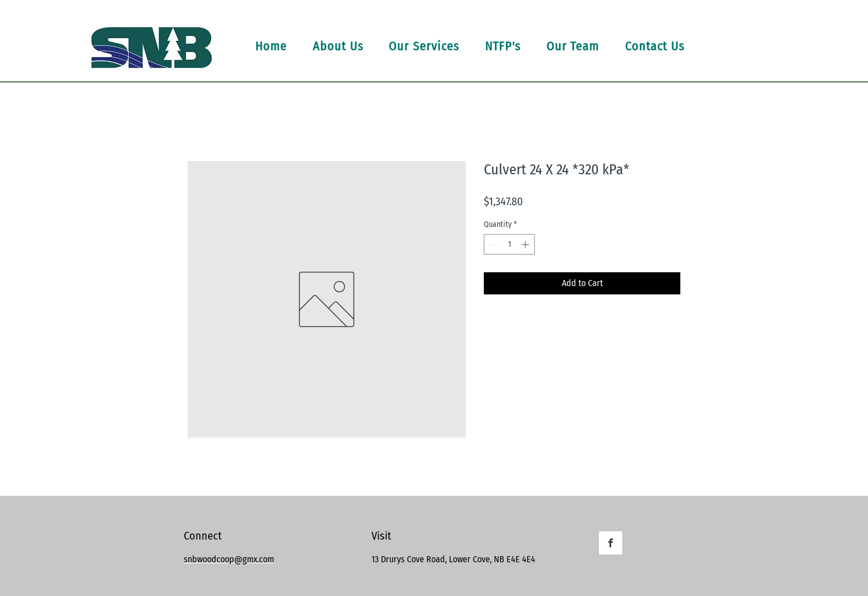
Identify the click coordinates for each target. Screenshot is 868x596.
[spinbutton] (509, 244)
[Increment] (526, 244)
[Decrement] (492, 244)
